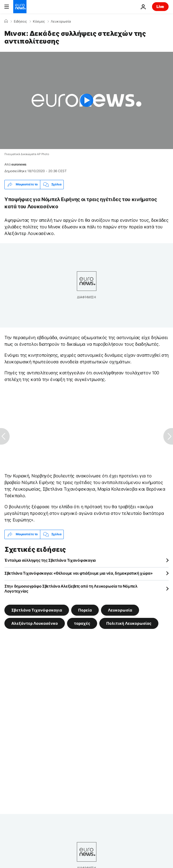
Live (160, 6)
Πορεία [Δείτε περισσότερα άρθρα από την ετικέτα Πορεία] (85, 610)
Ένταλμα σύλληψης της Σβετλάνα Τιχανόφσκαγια (50, 560)
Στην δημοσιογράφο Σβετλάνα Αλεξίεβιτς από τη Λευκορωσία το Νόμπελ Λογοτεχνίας (71, 589)
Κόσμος (39, 21)
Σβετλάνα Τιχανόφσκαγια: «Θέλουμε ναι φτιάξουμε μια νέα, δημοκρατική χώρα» (78, 573)
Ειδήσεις (20, 21)
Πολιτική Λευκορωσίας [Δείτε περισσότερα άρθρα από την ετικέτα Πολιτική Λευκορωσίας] (129, 623)
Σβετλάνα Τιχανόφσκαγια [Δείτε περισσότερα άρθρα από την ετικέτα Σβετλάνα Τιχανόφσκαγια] (37, 610)
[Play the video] (86, 100)
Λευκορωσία (61, 21)
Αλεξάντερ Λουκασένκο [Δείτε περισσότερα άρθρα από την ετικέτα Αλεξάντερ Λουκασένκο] (35, 623)
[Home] (6, 21)
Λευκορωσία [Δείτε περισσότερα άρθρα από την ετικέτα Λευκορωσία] (120, 610)
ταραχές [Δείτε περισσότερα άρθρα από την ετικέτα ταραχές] (82, 623)
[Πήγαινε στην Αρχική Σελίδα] (20, 7)
